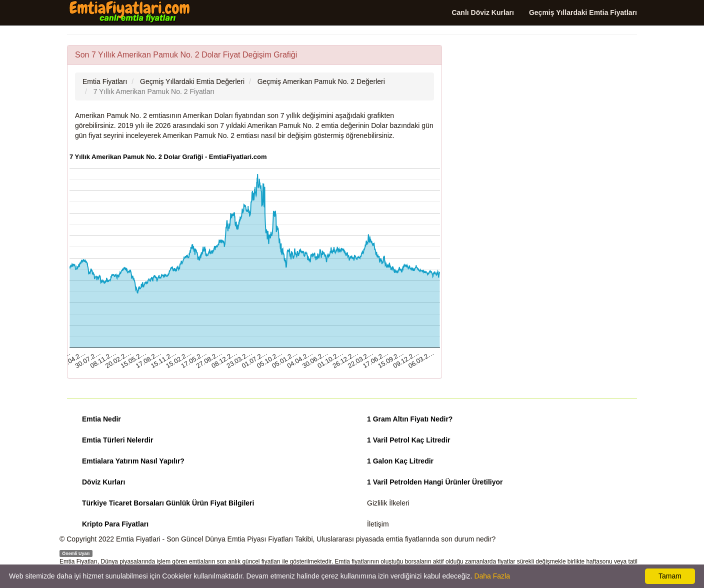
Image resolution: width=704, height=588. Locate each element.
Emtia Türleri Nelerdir (117, 440)
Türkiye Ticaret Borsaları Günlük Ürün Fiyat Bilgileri (168, 503)
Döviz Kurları (103, 482)
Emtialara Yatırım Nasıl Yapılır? (133, 461)
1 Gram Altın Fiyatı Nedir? (410, 419)
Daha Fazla (492, 576)
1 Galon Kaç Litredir (400, 461)
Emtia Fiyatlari (138, 539)
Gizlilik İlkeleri (388, 503)
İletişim (378, 524)
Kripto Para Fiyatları (115, 524)
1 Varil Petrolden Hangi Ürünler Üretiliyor (435, 482)
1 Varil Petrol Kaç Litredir (409, 440)
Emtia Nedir (101, 419)
